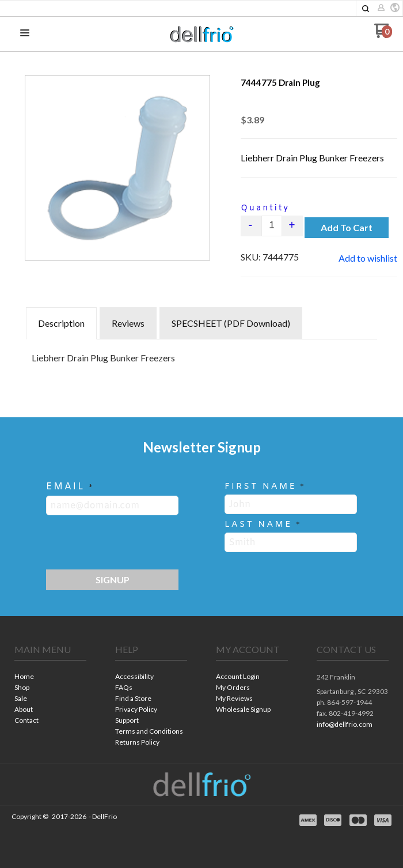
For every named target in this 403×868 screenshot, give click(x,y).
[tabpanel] (201, 355)
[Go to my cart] (383, 35)
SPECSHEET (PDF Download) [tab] (231, 323)
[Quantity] (272, 226)
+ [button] (293, 226)
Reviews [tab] (128, 323)
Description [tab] (61, 323)
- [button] (251, 226)
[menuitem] (50, 678)
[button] (366, 9)
